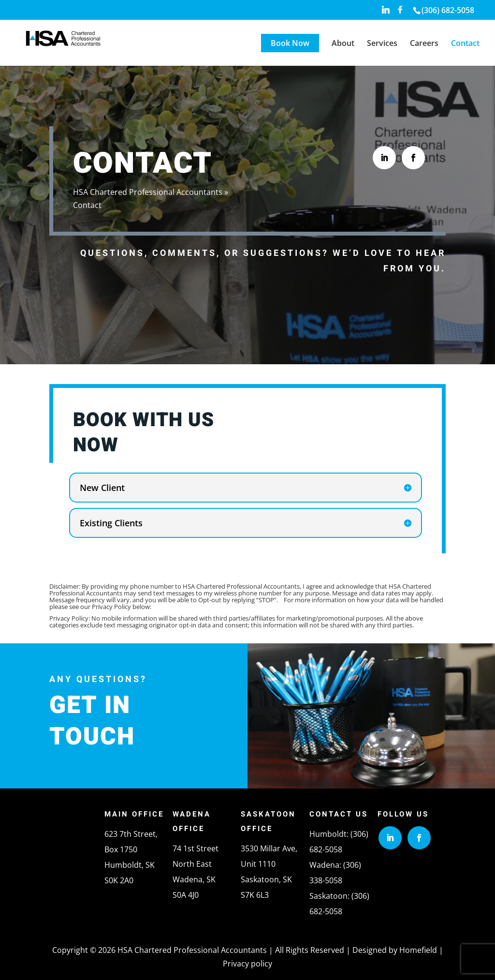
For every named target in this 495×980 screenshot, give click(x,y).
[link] (447, 10)
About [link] (343, 44)
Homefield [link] (418, 950)
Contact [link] (465, 44)
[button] (386, 12)
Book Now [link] (290, 43)
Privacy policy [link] (247, 964)
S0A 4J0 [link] (186, 895)
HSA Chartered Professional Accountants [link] (148, 192)
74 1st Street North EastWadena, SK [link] (196, 864)
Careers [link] (424, 44)
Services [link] (382, 44)
